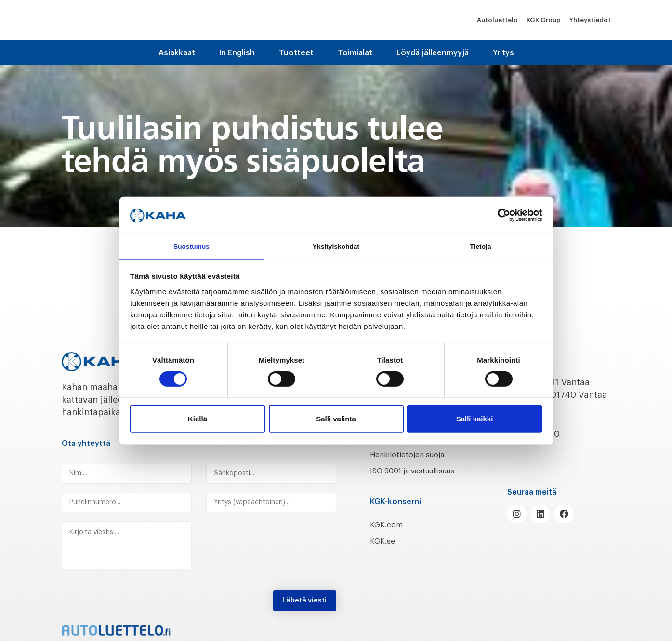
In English (237, 53)
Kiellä (198, 420)
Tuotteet (296, 53)
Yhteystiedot (590, 20)
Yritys (503, 53)
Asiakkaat (177, 53)
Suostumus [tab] (191, 246)
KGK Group (544, 20)
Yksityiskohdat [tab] (336, 246)
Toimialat (355, 53)
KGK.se (384, 554)
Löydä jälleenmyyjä (433, 53)
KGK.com (389, 537)
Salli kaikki (475, 420)
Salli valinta (336, 420)
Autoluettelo (497, 20)
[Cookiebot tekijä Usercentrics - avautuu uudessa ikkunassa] (500, 214)
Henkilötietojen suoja (415, 454)
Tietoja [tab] (481, 246)
